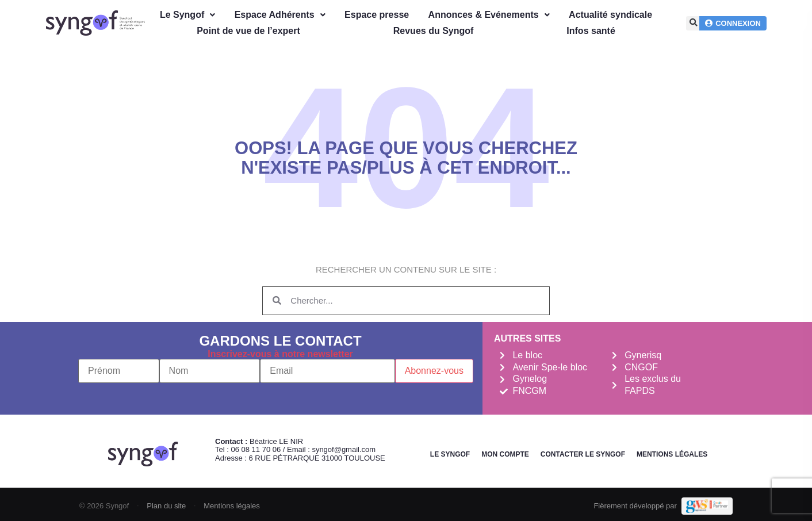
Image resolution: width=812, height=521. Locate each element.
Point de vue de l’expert (248, 31)
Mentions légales (672, 454)
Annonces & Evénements (489, 15)
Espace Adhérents (280, 15)
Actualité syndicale (610, 15)
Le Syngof (187, 15)
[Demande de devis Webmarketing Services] (707, 506)
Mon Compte (505, 454)
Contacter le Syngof (583, 454)
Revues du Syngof (434, 31)
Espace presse (377, 15)
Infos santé (591, 31)
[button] (693, 23)
